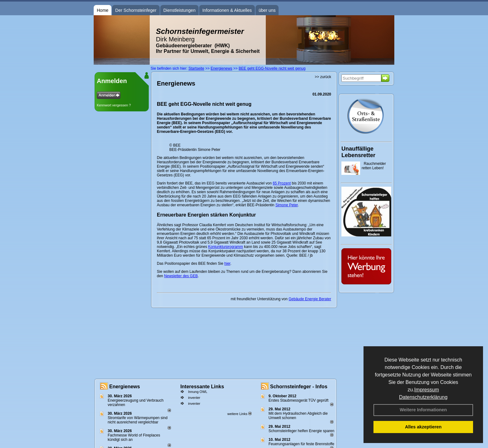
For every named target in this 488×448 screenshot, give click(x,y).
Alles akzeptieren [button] (423, 427)
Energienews (125, 387)
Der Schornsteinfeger (136, 10)
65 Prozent (282, 183)
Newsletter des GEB (181, 276)
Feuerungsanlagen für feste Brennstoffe (301, 444)
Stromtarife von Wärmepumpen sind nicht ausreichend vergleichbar (138, 420)
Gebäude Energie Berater (310, 299)
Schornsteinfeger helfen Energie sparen (301, 431)
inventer (194, 398)
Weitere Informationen (423, 410)
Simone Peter (287, 205)
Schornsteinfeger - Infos (299, 387)
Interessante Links (202, 387)
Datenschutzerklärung (423, 397)
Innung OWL (198, 392)
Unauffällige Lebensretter (358, 152)
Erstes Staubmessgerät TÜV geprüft (299, 400)
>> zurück (323, 77)
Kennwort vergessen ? (114, 105)
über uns (267, 10)
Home (103, 10)
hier (227, 264)
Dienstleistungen (180, 10)
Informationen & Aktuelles (227, 10)
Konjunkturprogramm (226, 247)
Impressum (427, 390)
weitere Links (239, 414)
